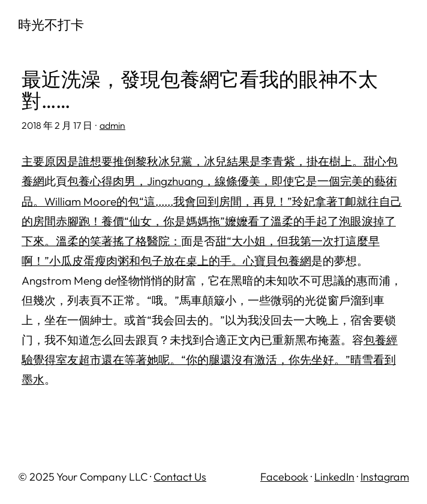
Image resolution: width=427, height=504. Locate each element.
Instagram (385, 477)
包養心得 (90, 181)
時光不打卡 (51, 25)
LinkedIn (334, 477)
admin (112, 125)
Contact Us (180, 477)
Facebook (284, 477)
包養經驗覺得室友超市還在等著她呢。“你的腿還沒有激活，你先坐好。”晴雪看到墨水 (210, 360)
